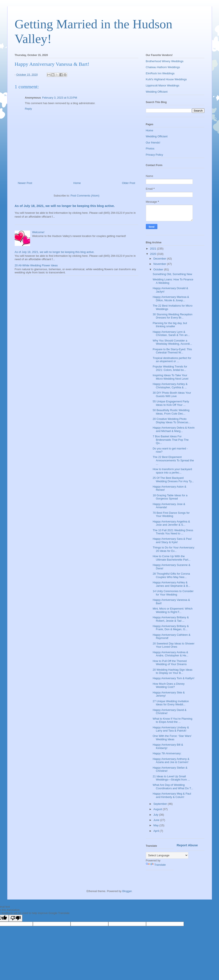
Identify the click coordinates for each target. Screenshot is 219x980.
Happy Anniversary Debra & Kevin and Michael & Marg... (174, 429)
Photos (150, 149)
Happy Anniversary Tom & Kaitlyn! (174, 678)
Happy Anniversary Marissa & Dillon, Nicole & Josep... (171, 299)
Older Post (128, 183)
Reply (28, 109)
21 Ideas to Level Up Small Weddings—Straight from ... (171, 778)
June (157, 820)
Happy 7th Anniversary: (167, 753)
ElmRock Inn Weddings (160, 73)
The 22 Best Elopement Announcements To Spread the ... (173, 460)
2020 (154, 254)
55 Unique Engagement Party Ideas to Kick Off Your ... (171, 403)
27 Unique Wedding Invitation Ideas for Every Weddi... (171, 703)
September (160, 804)
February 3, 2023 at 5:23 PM (60, 98)
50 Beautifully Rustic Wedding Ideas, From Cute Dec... (171, 412)
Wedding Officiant (157, 92)
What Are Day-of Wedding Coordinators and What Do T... (173, 787)
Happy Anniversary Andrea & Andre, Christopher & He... (170, 654)
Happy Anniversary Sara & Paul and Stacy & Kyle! (172, 540)
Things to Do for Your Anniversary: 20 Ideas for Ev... (174, 549)
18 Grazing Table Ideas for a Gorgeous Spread (170, 497)
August (158, 809)
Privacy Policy (154, 155)
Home (77, 183)
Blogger (127, 891)
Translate (156, 865)
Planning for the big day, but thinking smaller (170, 325)
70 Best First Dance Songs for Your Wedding (171, 514)
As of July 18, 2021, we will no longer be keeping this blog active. (65, 206)
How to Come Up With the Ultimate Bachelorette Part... (172, 558)
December (160, 259)
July (156, 815)
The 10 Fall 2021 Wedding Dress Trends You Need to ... (173, 532)
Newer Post (25, 183)
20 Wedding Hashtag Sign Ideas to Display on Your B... (173, 671)
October (159, 269)
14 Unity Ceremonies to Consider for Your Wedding (173, 593)
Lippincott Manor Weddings (163, 85)
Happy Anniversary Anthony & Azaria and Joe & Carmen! (171, 761)
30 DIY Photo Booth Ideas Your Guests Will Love (172, 394)
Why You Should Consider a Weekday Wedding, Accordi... (172, 342)
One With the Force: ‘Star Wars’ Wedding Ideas (172, 738)
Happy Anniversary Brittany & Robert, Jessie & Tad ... (171, 619)
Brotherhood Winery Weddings (165, 61)
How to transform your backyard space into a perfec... (172, 471)
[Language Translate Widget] (167, 855)
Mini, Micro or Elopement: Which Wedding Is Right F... (173, 610)
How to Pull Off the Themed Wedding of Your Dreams (170, 663)
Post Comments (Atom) (85, 196)
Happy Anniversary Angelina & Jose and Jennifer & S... (171, 523)
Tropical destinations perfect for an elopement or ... (172, 360)
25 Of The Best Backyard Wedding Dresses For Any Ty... (173, 480)
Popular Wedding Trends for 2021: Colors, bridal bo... (170, 368)
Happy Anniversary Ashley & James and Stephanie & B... (171, 584)
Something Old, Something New (172, 274)
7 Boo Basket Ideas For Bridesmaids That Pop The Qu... (171, 440)
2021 (154, 249)
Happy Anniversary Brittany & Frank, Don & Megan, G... (171, 628)
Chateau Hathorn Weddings (163, 67)
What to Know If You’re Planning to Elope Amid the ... (173, 720)
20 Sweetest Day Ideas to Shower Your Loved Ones (174, 645)
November (160, 264)
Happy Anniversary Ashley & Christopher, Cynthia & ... (170, 386)
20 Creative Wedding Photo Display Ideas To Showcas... (172, 421)
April (157, 831)
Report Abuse (187, 845)
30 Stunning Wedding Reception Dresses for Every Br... (173, 316)
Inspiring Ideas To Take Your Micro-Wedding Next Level (170, 377)
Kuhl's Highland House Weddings (166, 79)
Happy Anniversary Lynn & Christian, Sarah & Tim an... (171, 334)
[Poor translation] (16, 918)
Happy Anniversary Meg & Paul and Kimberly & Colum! (172, 795)
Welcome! (38, 232)
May (156, 825)
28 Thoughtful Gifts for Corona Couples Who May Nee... (171, 575)
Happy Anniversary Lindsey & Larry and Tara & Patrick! (171, 729)
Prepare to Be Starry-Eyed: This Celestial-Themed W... (172, 351)
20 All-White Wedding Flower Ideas (36, 265)
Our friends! (153, 143)
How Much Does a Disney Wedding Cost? (169, 685)
